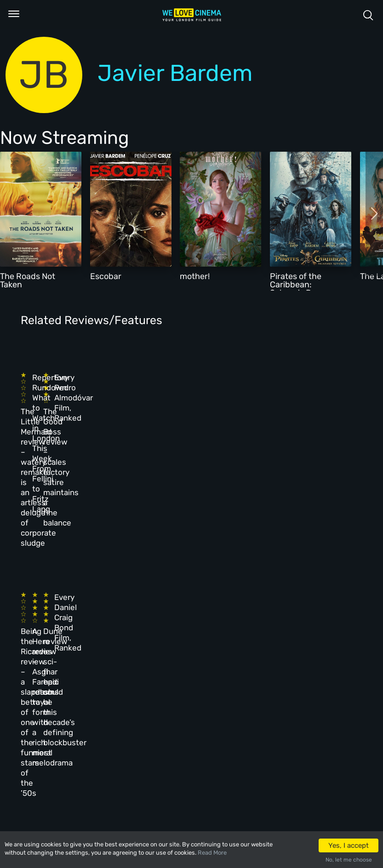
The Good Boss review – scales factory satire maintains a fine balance (210, 411)
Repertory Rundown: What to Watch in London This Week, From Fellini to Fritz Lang (136, 403)
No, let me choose (349, 860)
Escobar (106, 276)
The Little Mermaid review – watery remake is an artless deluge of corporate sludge (54, 411)
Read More (212, 853)
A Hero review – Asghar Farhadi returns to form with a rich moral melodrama (131, 528)
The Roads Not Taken (28, 280)
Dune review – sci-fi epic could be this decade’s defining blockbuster (215, 528)
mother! (195, 276)
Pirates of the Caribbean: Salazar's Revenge (305, 285)
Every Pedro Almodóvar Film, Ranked (290, 393)
